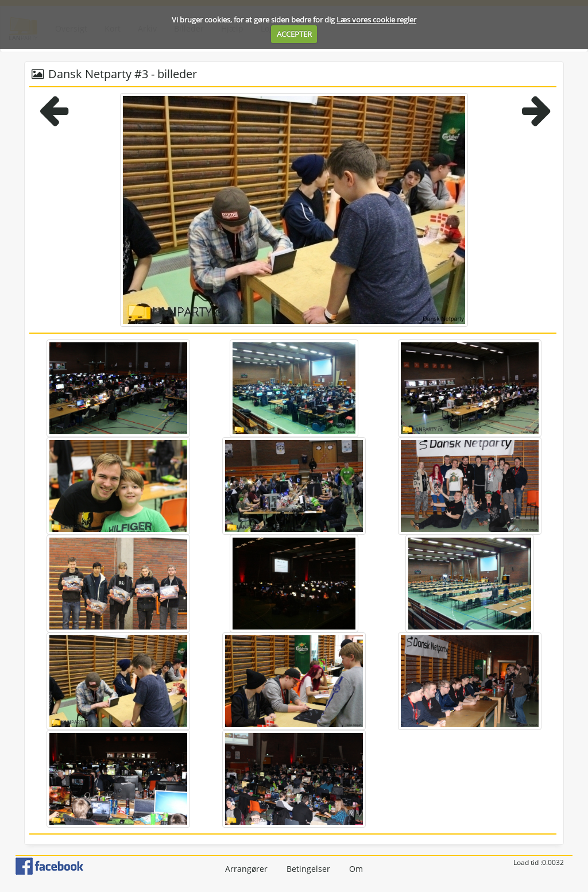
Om (356, 869)
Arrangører (246, 869)
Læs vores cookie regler (376, 20)
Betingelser (308, 869)
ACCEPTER (294, 34)
